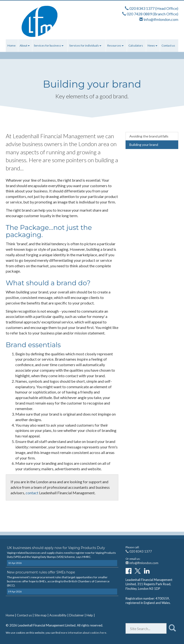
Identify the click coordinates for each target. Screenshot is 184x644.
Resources (115, 45)
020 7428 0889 (139, 14)
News (152, 45)
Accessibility (58, 615)
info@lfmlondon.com (161, 19)
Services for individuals (85, 45)
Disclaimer (77, 615)
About (25, 45)
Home (11, 45)
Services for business (49, 45)
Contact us (168, 45)
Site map (41, 615)
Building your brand (144, 145)
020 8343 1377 (142, 8)
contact (32, 493)
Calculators (136, 45)
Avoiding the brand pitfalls (149, 136)
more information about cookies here (84, 633)
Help (90, 615)
